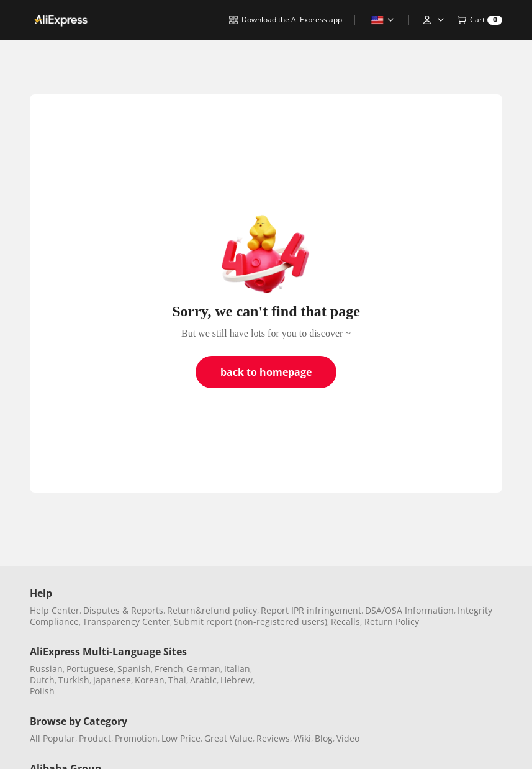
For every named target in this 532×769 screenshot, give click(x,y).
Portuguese (90, 669)
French (169, 669)
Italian (237, 669)
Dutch (42, 680)
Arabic (203, 680)
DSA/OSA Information (409, 610)
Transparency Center (126, 621)
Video (348, 738)
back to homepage (266, 372)
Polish (42, 691)
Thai (177, 680)
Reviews (273, 738)
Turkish (74, 680)
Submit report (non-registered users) (250, 621)
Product (95, 738)
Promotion (136, 738)
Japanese (112, 680)
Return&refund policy (212, 610)
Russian (46, 669)
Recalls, (347, 621)
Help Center (55, 610)
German (204, 669)
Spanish (134, 669)
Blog (324, 738)
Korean (150, 680)
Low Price (181, 738)
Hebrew (237, 680)
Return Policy (392, 621)
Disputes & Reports (123, 610)
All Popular (52, 738)
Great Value (228, 738)
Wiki (302, 738)
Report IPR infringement (311, 610)
